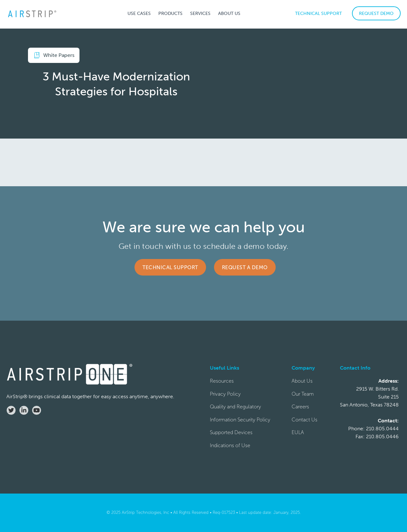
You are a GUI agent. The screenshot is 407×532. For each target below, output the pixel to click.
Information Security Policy (240, 420)
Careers (300, 407)
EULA (298, 432)
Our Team (303, 394)
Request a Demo (245, 267)
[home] (32, 14)
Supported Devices (231, 432)
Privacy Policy (225, 394)
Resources (222, 381)
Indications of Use (230, 445)
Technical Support (170, 267)
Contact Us (304, 420)
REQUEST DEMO (376, 14)
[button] (139, 13)
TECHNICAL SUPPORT (318, 14)
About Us (302, 381)
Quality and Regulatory (235, 407)
